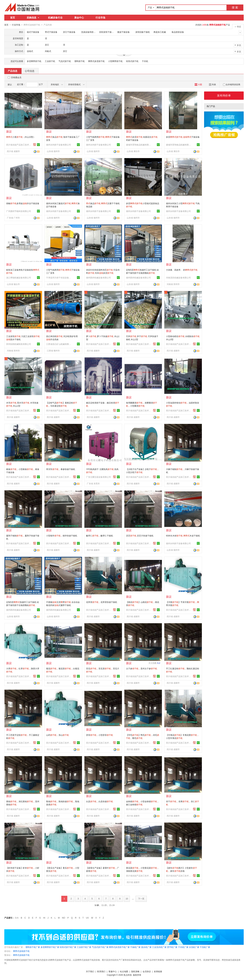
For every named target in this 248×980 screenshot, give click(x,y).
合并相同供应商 (232, 84)
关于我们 (90, 971)
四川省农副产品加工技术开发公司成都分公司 (19, 145)
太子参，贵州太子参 (142, 668)
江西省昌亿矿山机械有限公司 (59, 344)
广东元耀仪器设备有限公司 (99, 477)
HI (44, 918)
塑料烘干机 (80, 61)
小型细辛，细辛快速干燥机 (62, 536)
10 (127, 899)
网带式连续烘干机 (21, 951)
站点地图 (124, 971)
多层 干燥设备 (183, 137)
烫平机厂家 (172, 947)
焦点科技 (128, 975)
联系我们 (101, 971)
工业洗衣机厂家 (159, 947)
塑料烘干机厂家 (33, 947)
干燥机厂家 (135, 947)
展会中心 (79, 18)
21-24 (112, 905)
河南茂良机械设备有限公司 (178, 278)
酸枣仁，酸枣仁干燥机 (100, 536)
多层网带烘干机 (34, 61)
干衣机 (145, 61)
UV (87, 918)
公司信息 (30, 71)
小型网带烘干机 (115, 61)
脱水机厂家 (146, 947)
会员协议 (147, 971)
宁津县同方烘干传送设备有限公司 (59, 278)
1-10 (97, 905)
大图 (198, 84)
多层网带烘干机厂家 (50, 947)
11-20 (104, 905)
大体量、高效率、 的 (182, 270)
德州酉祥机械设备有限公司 (99, 278)
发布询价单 (224, 95)
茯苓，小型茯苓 (100, 735)
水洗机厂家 (194, 947)
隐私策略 (135, 971)
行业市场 (100, 18)
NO (64, 918)
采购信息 (33, 18)
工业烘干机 (50, 61)
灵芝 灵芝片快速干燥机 (140, 536)
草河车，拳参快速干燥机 (61, 469)
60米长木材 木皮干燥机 (183, 536)
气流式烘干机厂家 (100, 947)
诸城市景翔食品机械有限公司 (139, 145)
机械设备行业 (55, 18)
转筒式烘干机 (132, 61)
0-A (17, 918)
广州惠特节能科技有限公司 (19, 211)
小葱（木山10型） (21, 137)
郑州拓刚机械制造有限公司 (19, 344)
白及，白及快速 (100, 801)
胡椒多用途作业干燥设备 (23, 203)
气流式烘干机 (65, 61)
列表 (212, 84)
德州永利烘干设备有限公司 (59, 145)
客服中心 (113, 971)
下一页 (141, 899)
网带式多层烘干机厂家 (119, 947)
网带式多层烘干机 (96, 61)
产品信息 (13, 71)
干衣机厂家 (183, 947)
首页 (13, 18)
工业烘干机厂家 (84, 947)
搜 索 (235, 8)
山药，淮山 (58, 735)
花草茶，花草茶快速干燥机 (102, 602)
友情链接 (158, 971)
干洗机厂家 (205, 947)
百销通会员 (16, 77)
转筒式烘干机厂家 (68, 947)
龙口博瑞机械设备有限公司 (19, 278)
